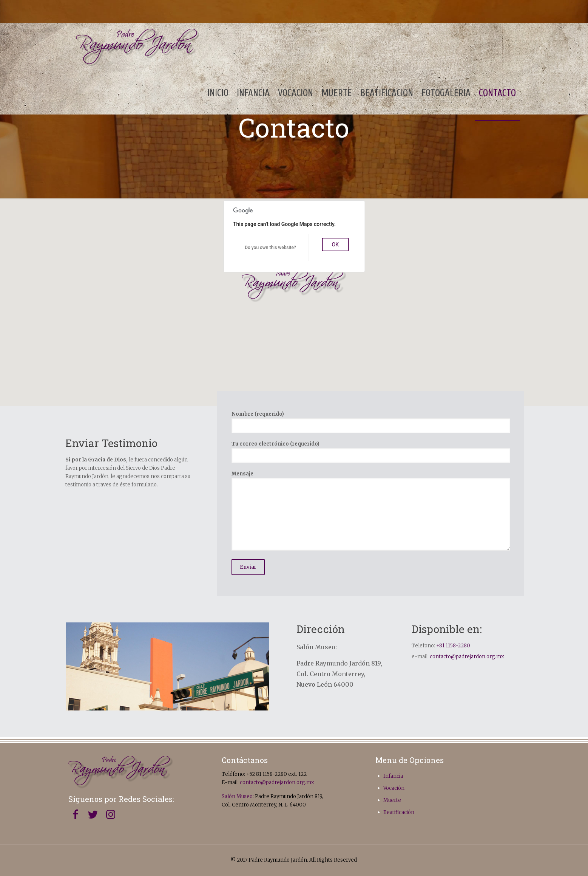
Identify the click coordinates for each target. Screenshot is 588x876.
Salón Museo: (238, 796)
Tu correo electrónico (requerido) (371, 452)
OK (335, 245)
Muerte (392, 800)
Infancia (393, 776)
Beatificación (399, 812)
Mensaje (371, 511)
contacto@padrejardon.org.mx (467, 657)
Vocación (394, 788)
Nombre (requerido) (371, 422)
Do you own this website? (270, 248)
